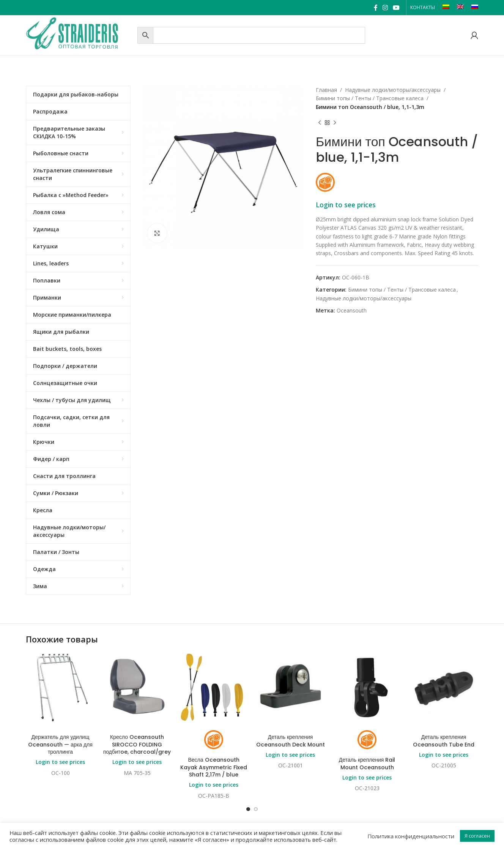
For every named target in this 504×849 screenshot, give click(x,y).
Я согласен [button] (477, 836)
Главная (326, 90)
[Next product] (335, 123)
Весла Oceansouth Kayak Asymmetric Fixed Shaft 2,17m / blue (214, 767)
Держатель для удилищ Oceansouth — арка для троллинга (60, 744)
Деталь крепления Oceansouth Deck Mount (291, 741)
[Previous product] (320, 123)
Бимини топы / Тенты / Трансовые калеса (370, 98)
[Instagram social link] (385, 8)
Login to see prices (346, 205)
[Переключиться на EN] (460, 8)
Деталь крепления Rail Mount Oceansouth (367, 764)
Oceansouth (352, 310)
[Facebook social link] (376, 8)
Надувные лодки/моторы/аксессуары (393, 90)
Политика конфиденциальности (411, 836)
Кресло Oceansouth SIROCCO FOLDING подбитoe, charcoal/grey (137, 744)
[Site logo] (80, 34)
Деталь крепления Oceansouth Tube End (444, 741)
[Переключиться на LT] (446, 8)
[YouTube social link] (396, 8)
